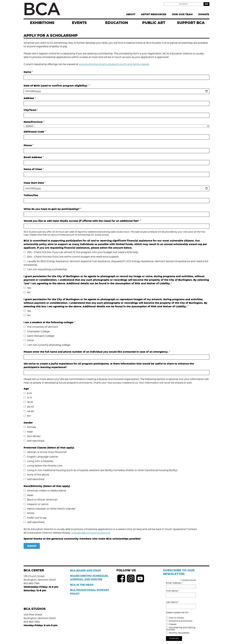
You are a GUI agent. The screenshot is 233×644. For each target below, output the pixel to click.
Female (32, 427)
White (31, 513)
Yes (29, 288)
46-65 (30, 411)
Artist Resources (154, 14)
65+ (29, 416)
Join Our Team (182, 14)
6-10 (29, 393)
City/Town (30, 110)
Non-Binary (34, 436)
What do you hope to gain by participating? (52, 209)
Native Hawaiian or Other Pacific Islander (51, 509)
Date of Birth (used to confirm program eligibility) (56, 86)
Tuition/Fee (31, 195)
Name (27, 72)
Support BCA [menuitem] (191, 23)
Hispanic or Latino (38, 504)
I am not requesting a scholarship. (47, 269)
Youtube (140, 578)
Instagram (131, 578)
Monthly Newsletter (179, 633)
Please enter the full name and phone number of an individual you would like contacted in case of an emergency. (96, 352)
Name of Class (33, 169)
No (29, 292)
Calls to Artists (176, 618)
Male (30, 432)
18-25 (30, 402)
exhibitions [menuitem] (42, 23)
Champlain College (38, 332)
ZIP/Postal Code (34, 132)
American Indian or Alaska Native (47, 491)
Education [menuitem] (117, 23)
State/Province (33, 122)
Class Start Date (34, 183)
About (131, 14)
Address (29, 98)
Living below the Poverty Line (45, 466)
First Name (173, 591)
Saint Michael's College (41, 336)
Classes (173, 624)
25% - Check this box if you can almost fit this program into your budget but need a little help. (83, 252)
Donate (204, 14)
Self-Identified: (36, 441)
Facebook (121, 578)
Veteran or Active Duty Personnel (47, 452)
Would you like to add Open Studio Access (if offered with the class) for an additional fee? (82, 221)
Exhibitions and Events (181, 621)
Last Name (172, 602)
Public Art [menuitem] (154, 23)
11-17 (29, 398)
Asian (30, 495)
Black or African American (42, 500)
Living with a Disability (40, 461)
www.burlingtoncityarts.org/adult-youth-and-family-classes (114, 64)
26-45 (30, 407)
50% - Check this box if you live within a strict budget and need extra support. (73, 257)
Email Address (33, 157)
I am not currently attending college (49, 345)
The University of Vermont (43, 327)
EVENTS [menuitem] (79, 23)
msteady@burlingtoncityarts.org (91, 533)
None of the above (38, 475)
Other (31, 340)
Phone (28, 145)
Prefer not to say (37, 518)
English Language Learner (43, 457)
